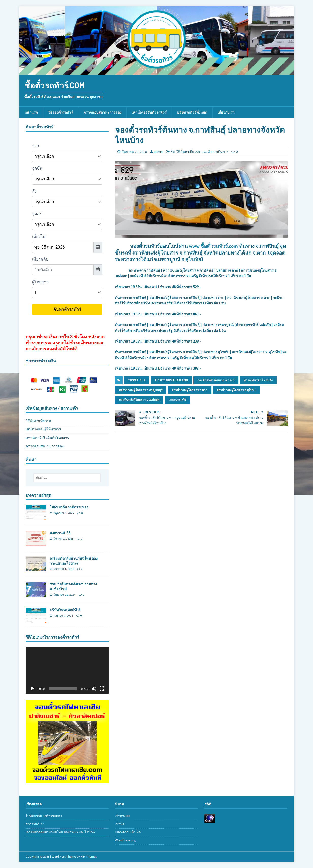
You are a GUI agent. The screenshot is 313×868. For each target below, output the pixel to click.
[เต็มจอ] (102, 689)
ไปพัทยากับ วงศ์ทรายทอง (69, 507)
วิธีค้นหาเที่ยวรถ (188, 152)
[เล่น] (32, 689)
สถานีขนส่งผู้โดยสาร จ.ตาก (190, 390)
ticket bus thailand (171, 380)
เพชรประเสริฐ (177, 400)
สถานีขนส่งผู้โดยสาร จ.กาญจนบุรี (141, 390)
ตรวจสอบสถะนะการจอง (45, 446)
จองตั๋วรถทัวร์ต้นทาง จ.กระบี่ (216, 380)
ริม (173, 152)
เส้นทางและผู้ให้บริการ (43, 429)
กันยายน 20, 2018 (134, 152)
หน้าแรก (31, 112)
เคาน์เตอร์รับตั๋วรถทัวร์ (149, 112)
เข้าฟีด (120, 824)
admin (158, 152)
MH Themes (89, 857)
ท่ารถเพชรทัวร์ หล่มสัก (258, 380)
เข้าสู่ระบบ (122, 816)
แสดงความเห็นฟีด (128, 832)
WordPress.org (125, 840)
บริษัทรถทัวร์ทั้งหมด (192, 112)
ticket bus (137, 380)
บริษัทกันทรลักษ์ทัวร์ (65, 610)
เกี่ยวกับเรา (226, 112)
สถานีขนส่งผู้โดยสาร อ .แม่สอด (139, 400)
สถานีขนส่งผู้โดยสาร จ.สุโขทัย (236, 390)
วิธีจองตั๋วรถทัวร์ (61, 112)
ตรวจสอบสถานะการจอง (102, 112)
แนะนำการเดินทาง (215, 152)
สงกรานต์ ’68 (60, 533)
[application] (67, 670)
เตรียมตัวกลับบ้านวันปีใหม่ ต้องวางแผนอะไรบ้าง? (74, 561)
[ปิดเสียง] (94, 689)
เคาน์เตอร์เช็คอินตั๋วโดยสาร (47, 438)
